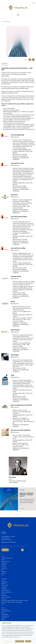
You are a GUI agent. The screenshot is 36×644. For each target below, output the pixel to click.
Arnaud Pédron (24, 98)
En (34, 3)
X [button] (34, 623)
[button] (18, 15)
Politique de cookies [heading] (7, 623)
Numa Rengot (13, 98)
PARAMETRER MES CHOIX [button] (8, 641)
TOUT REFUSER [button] (20, 641)
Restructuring (11, 73)
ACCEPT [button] (28, 641)
